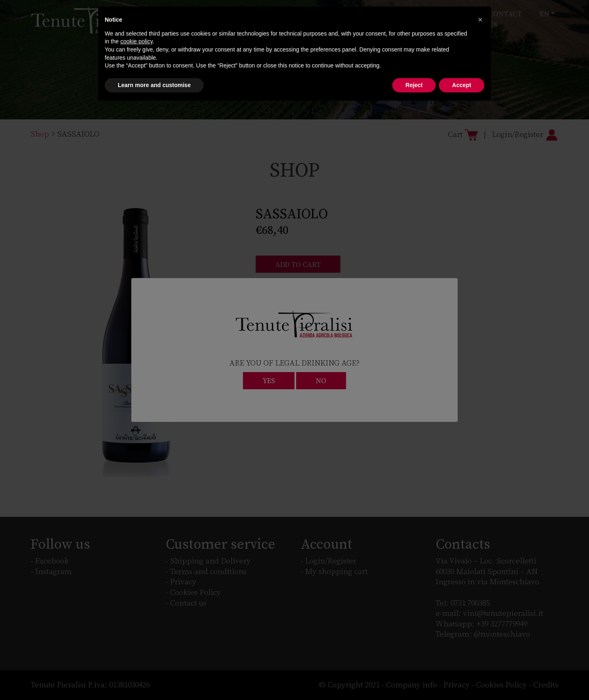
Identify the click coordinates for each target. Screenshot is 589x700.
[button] (480, 20)
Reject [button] (414, 85)
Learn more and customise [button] (154, 85)
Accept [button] (462, 85)
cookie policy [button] (136, 41)
